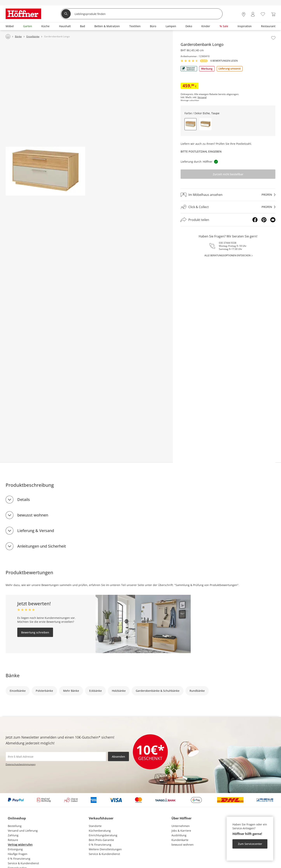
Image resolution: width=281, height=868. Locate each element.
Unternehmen (181, 826)
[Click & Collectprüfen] (228, 207)
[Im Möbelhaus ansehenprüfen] (228, 195)
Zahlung (13, 835)
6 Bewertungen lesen (224, 61)
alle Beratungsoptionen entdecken (227, 255)
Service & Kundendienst (23, 863)
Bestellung (15, 826)
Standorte (95, 826)
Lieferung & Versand (36, 531)
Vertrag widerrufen (20, 845)
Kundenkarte (180, 840)
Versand (202, 97)
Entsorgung (15, 849)
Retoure (13, 840)
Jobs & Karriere (181, 831)
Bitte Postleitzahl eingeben (201, 151)
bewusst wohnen (33, 515)
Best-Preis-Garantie (101, 840)
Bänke (13, 675)
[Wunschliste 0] (263, 14)
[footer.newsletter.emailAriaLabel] (56, 756)
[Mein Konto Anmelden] (253, 14)
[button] (205, 124)
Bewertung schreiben (35, 632)
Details (24, 499)
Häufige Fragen (18, 854)
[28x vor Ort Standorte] (244, 14)
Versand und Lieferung (23, 831)
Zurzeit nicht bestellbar (228, 174)
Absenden (118, 757)
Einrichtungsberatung (103, 835)
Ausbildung (179, 835)
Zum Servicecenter (250, 844)
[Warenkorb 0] (273, 14)
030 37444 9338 (228, 243)
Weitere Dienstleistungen (105, 849)
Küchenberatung (100, 831)
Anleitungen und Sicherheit (42, 546)
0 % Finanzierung (19, 859)
